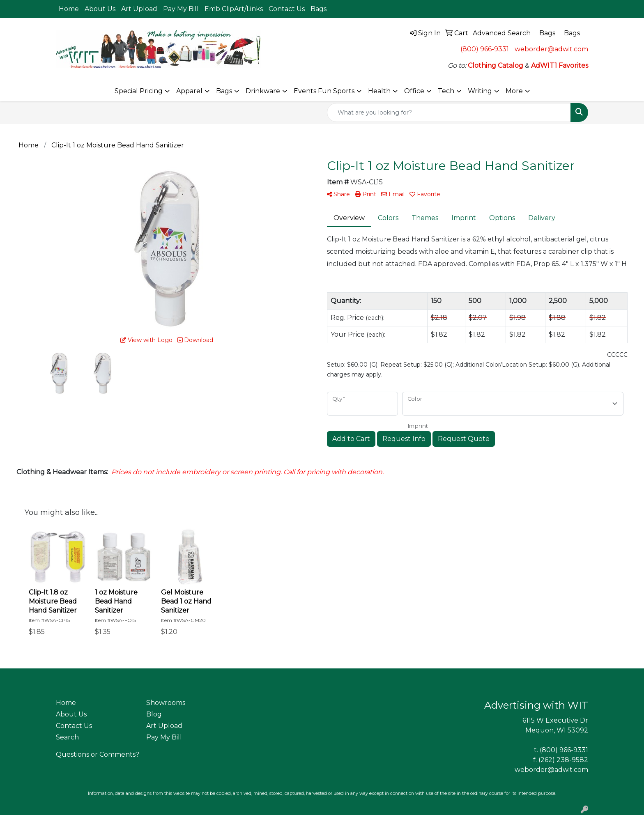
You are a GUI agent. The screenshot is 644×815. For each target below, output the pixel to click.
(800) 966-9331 (485, 49)
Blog (154, 714)
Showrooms (166, 703)
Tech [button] (446, 91)
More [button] (514, 91)
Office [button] (414, 91)
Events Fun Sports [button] (324, 91)
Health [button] (379, 91)
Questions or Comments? (98, 754)
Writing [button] (480, 91)
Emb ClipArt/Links (234, 9)
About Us (100, 9)
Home (69, 9)
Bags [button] (224, 91)
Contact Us (287, 9)
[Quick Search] (449, 112)
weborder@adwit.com (551, 49)
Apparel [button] (189, 91)
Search (67, 737)
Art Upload (139, 9)
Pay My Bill (181, 9)
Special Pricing (139, 91)
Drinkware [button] (263, 91)
